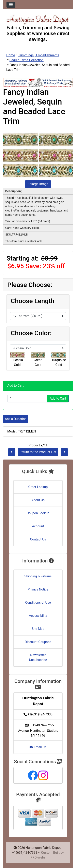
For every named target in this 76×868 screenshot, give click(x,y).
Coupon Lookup (38, 513)
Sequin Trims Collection (27, 60)
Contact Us (38, 539)
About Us (38, 500)
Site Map (38, 629)
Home (11, 55)
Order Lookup (38, 487)
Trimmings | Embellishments (39, 55)
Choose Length (33, 301)
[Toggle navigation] (11, 5)
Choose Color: (31, 333)
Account (38, 526)
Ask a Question (16, 419)
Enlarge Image (38, 184)
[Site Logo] (38, 20)
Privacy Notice (38, 589)
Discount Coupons (38, 642)
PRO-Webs (38, 857)
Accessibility (38, 616)
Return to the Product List (38, 452)
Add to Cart (58, 398)
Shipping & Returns (38, 576)
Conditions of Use (38, 603)
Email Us (38, 747)
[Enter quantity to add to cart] (27, 399)
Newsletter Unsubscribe (38, 657)
